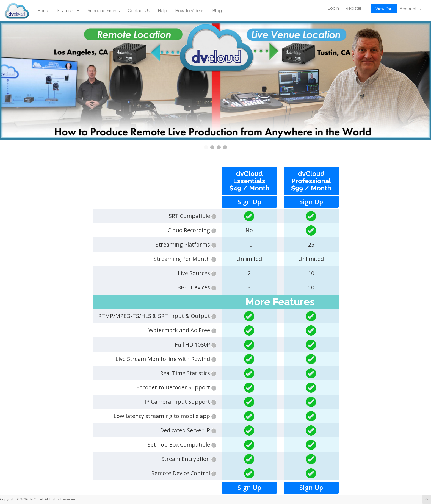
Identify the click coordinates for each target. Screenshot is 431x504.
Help (163, 11)
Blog (217, 11)
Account (411, 9)
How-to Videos (190, 11)
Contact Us (139, 11)
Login (333, 8)
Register (353, 8)
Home (43, 11)
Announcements (103, 11)
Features (68, 11)
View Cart (384, 9)
